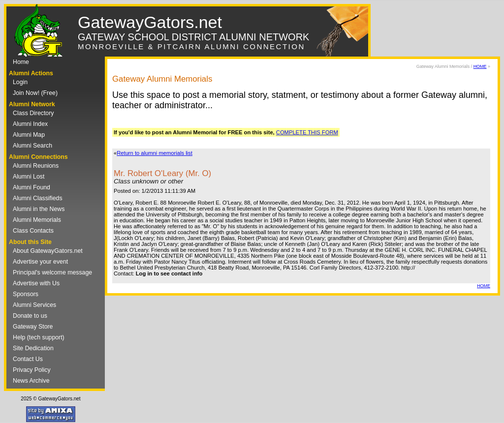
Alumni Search (32, 146)
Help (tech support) (39, 337)
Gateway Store (33, 327)
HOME (480, 66)
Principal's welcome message (52, 272)
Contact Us (28, 359)
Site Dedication (33, 348)
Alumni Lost (29, 177)
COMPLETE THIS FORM (307, 132)
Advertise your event (40, 262)
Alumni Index (30, 124)
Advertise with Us (36, 283)
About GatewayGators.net (48, 251)
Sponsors (26, 294)
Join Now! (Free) (35, 93)
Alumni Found (31, 187)
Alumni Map (29, 135)
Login (20, 82)
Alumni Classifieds (38, 198)
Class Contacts (33, 231)
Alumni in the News (39, 209)
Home (21, 62)
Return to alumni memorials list (155, 153)
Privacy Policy (32, 370)
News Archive (31, 381)
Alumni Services (34, 305)
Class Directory (33, 113)
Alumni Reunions (36, 166)
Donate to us (30, 316)
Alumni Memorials (37, 220)
